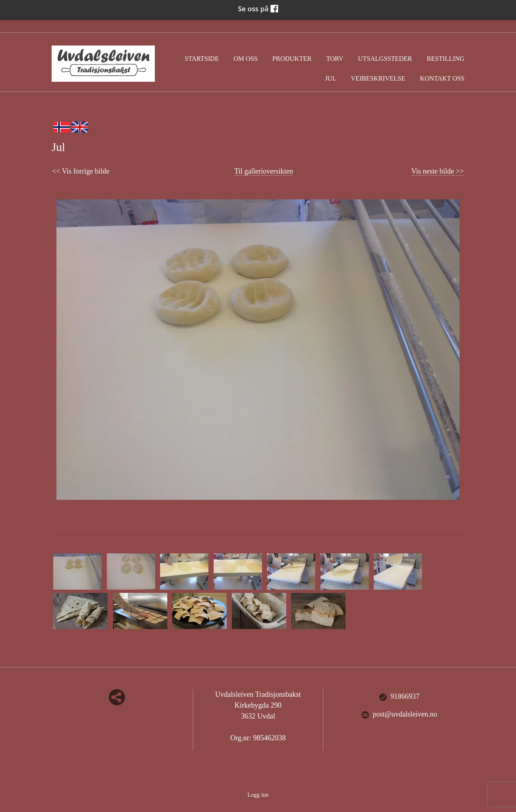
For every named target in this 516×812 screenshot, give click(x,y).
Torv (335, 59)
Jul (331, 79)
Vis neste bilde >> (438, 171)
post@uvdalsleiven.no (399, 715)
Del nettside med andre (117, 697)
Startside (202, 59)
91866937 (399, 697)
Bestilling (446, 59)
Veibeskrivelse (378, 79)
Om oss (246, 59)
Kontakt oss (442, 79)
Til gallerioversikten (264, 171)
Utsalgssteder (385, 59)
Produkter (292, 59)
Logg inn (258, 795)
